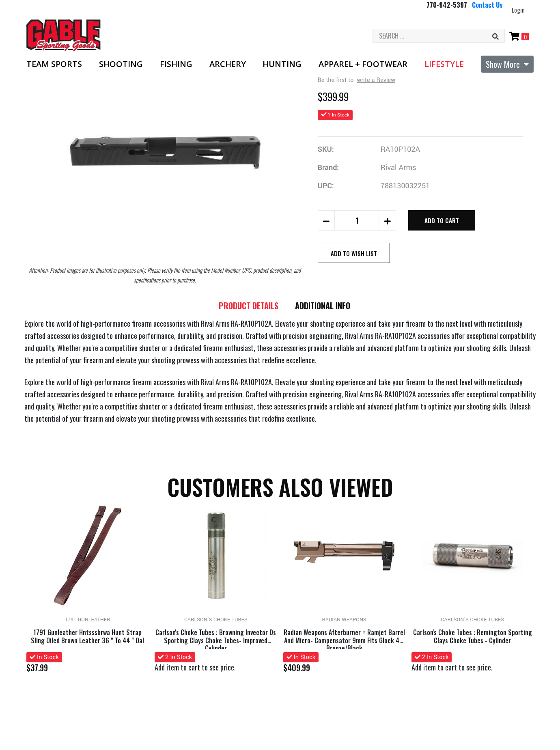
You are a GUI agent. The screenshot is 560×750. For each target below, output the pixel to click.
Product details (247, 306)
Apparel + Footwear (363, 64)
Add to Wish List (354, 253)
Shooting (121, 64)
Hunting (282, 64)
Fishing (176, 64)
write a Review (376, 80)
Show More (504, 64)
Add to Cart (442, 220)
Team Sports (54, 64)
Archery (228, 64)
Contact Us (487, 5)
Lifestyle (444, 64)
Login (518, 10)
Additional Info (324, 306)
